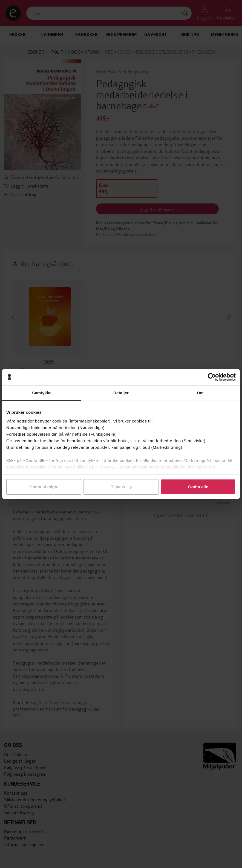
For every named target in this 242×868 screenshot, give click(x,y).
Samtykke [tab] (42, 393)
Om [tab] (200, 393)
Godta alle (198, 487)
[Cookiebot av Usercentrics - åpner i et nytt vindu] (212, 377)
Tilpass (121, 487)
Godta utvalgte (44, 487)
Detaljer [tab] (121, 393)
